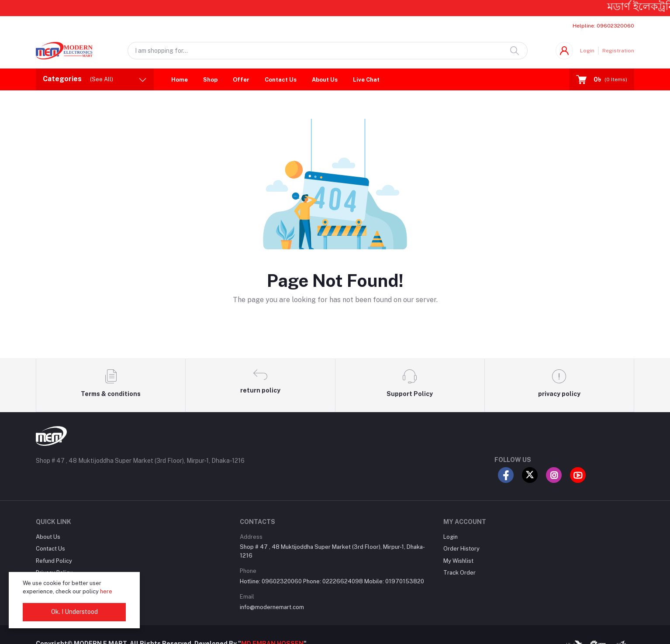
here (106, 591)
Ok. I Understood (74, 612)
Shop (210, 80)
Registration (618, 51)
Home (180, 80)
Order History (461, 549)
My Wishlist (458, 561)
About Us (325, 80)
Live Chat (366, 80)
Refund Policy (54, 561)
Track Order (459, 573)
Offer (241, 80)
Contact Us (281, 80)
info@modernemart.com (272, 607)
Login (587, 51)
